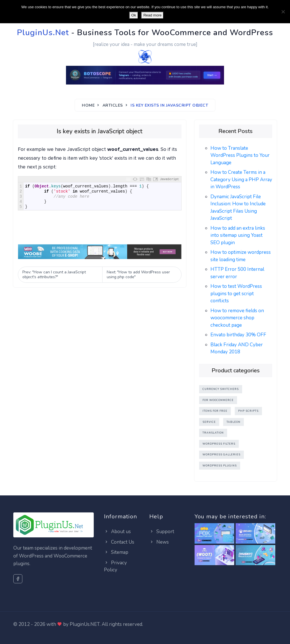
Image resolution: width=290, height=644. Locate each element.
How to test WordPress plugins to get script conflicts (236, 294)
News (159, 542)
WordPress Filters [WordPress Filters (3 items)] (219, 444)
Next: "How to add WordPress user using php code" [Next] (138, 275)
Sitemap (116, 552)
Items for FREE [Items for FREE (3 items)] (215, 411)
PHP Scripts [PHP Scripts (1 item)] (248, 411)
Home (88, 105)
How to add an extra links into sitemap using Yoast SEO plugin (238, 235)
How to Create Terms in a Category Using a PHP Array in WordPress (241, 180)
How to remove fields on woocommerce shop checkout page (237, 318)
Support (162, 532)
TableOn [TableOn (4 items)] (234, 422)
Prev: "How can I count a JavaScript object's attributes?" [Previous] (54, 275)
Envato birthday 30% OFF (238, 335)
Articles (113, 105)
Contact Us (119, 542)
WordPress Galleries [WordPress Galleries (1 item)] (221, 455)
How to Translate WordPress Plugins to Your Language (240, 155)
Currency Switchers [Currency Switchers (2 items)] (221, 389)
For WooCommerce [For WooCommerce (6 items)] (218, 400)
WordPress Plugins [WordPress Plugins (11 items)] (220, 466)
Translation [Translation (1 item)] (213, 433)
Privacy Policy (115, 566)
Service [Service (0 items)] (209, 422)
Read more (152, 15)
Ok (134, 15)
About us (117, 532)
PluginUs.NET (85, 624)
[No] (283, 12)
